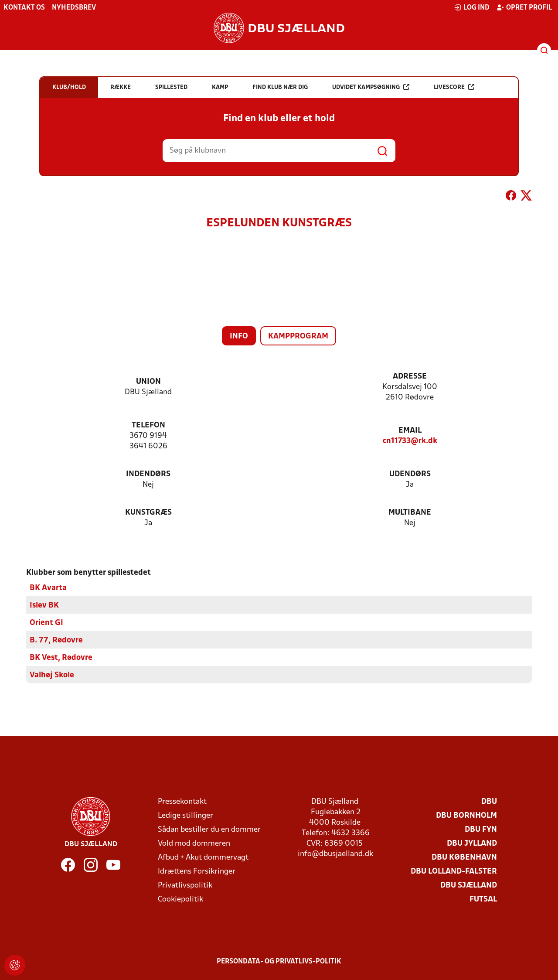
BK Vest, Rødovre (61, 657)
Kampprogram (298, 336)
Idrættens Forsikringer (197, 871)
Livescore (454, 87)
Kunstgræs (148, 513)
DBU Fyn (481, 829)
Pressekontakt (182, 801)
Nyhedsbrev (74, 8)
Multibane (410, 513)
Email (410, 431)
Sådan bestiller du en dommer (209, 829)
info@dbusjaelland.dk (335, 854)
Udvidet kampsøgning (371, 87)
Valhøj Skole (52, 675)
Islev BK (44, 605)
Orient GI (46, 623)
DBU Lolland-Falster (454, 871)
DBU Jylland (472, 843)
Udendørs (410, 474)
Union (148, 382)
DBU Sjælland (469, 885)
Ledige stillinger (185, 815)
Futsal (483, 899)
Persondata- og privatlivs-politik (279, 961)
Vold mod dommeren (194, 843)
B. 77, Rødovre (56, 640)
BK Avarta (48, 588)
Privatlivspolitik (185, 885)
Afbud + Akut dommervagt (203, 857)
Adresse (410, 377)
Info (239, 336)
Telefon (148, 425)
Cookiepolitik (180, 899)
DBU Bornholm (466, 815)
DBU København (464, 857)
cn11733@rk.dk (410, 441)
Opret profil (524, 7)
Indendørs (148, 474)
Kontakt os (24, 8)
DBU (489, 801)
